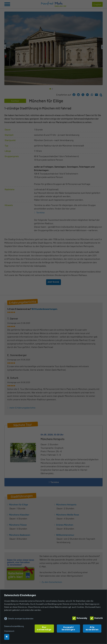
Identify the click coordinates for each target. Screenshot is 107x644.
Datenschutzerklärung (14, 626)
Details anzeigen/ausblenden (21, 618)
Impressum (9, 631)
